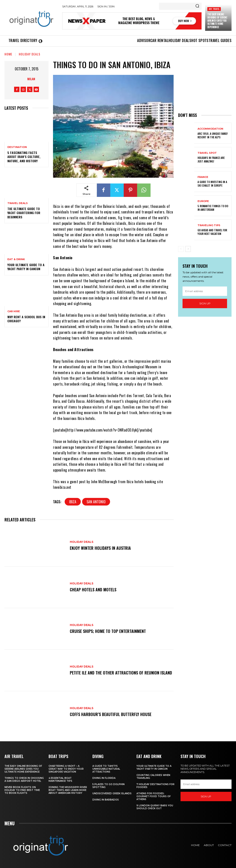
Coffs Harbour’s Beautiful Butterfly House (111, 714)
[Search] (197, 6)
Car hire (14, 311)
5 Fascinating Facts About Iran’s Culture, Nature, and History (24, 157)
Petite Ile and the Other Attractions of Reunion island (121, 673)
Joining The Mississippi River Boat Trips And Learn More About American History (68, 790)
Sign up (205, 303)
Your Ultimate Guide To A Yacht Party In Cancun (26, 267)
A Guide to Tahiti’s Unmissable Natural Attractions (106, 769)
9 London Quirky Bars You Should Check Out (155, 807)
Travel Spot (207, 153)
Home (8, 54)
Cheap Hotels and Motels (93, 590)
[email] (205, 291)
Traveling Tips (209, 225)
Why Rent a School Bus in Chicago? (26, 319)
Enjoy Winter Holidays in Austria (100, 548)
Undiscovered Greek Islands (112, 793)
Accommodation (210, 129)
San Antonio (96, 502)
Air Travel (214, 9)
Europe (203, 201)
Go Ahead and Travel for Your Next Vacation (212, 232)
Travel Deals (18, 203)
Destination (17, 147)
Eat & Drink (16, 259)
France (203, 177)
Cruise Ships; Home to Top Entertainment (108, 631)
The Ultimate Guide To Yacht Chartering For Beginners (24, 213)
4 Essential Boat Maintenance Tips (60, 780)
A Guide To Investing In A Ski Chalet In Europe (212, 184)
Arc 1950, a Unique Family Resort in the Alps (213, 135)
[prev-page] (181, 249)
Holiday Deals (30, 54)
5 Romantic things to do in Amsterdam (213, 208)
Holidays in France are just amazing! (211, 159)
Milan (31, 79)
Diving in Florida (104, 778)
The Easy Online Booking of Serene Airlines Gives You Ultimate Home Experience (217, 21)
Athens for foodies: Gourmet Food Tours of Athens (154, 796)
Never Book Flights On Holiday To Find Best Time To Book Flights (22, 790)
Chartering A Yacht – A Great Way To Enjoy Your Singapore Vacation (66, 769)
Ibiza (73, 502)
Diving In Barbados (106, 800)
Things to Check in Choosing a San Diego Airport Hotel (24, 780)
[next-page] (188, 249)
